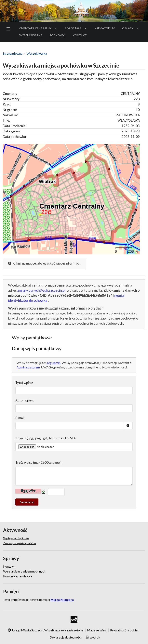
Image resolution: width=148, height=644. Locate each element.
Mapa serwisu (97, 630)
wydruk (93, 638)
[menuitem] (9, 29)
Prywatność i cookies (124, 630)
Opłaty (131, 28)
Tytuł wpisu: (24, 383)
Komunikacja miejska (18, 576)
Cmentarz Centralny (38, 28)
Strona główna (13, 53)
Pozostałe (76, 28)
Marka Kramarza (62, 600)
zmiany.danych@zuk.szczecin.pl (41, 290)
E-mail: (20, 418)
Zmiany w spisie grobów (20, 543)
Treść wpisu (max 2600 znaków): (39, 462)
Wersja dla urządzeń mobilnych (24, 571)
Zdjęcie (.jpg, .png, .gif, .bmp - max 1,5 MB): (46, 438)
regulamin (54, 363)
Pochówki (59, 36)
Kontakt (80, 35)
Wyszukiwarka (31, 35)
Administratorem (28, 367)
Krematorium (105, 28)
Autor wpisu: (25, 400)
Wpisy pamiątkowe (16, 538)
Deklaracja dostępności (66, 637)
